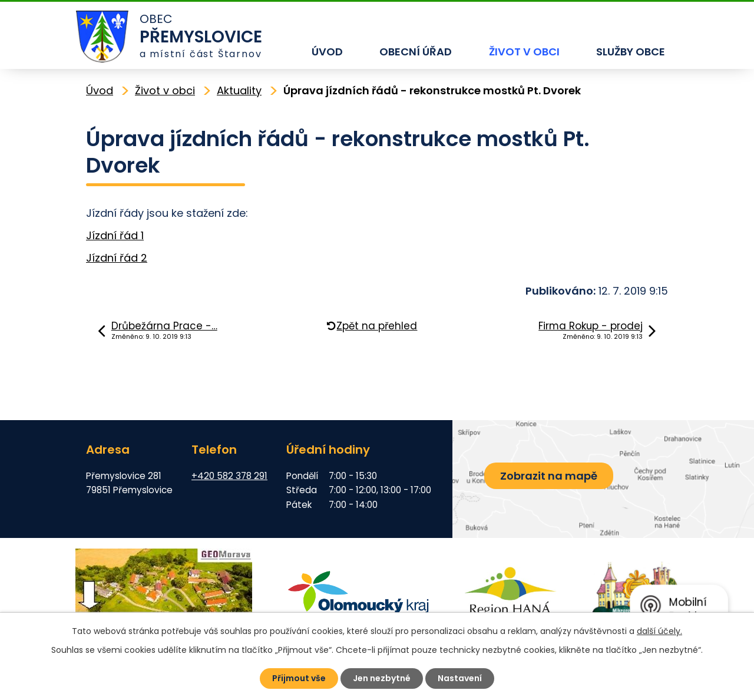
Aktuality (239, 90)
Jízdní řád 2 (117, 258)
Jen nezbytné (382, 678)
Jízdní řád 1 (115, 235)
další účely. (659, 631)
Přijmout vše (299, 678)
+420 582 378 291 (229, 476)
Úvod (327, 52)
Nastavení (460, 678)
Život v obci (524, 52)
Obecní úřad (416, 52)
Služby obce (631, 52)
